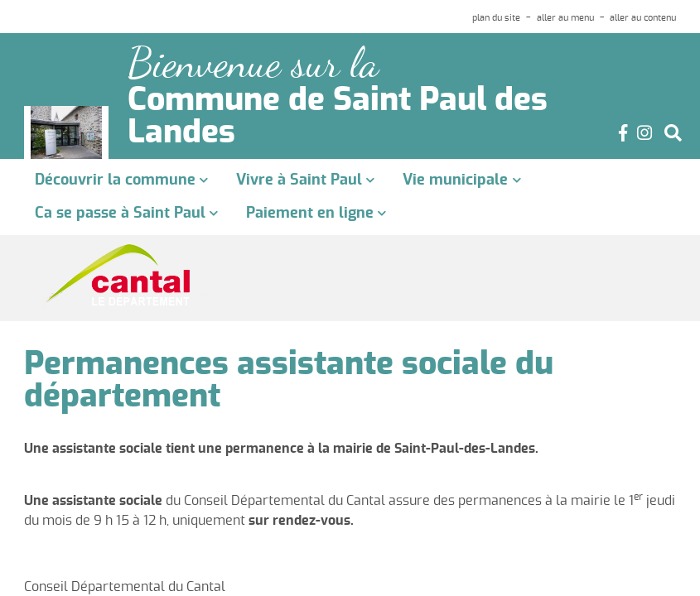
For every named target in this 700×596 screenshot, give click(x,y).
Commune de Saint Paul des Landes (338, 117)
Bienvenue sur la (253, 63)
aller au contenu (643, 18)
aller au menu (565, 18)
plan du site (496, 18)
